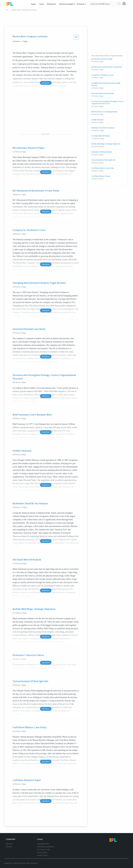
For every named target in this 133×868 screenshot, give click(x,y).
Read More (46, 172)
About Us (9, 844)
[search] (119, 4)
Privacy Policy (42, 852)
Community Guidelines (46, 847)
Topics (42, 4)
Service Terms (42, 855)
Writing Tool (52, 4)
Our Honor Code (43, 850)
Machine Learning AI (67, 4)
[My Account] (125, 4)
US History (81, 4)
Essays (35, 4)
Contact (9, 847)
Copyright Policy (43, 844)
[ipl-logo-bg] (10, 3)
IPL (7, 10)
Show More (46, 83)
